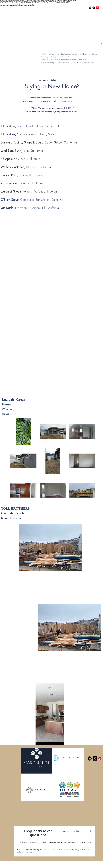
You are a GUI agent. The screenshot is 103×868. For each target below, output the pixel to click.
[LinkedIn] (90, 8)
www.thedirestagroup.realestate (53, 62)
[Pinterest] (97, 8)
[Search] (101, 43)
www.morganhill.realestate (78, 59)
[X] (94, 8)
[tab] (28, 842)
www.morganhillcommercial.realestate (80, 62)
